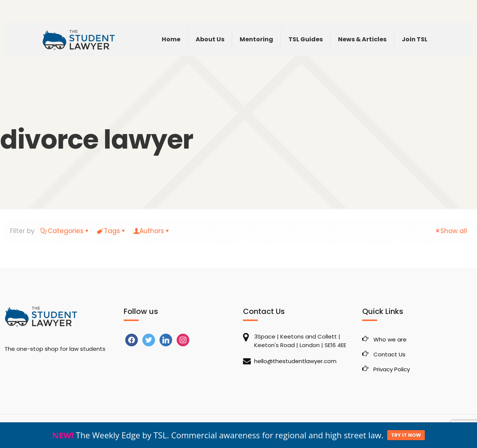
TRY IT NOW (406, 439)
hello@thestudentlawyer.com (295, 361)
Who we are (390, 339)
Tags (111, 231)
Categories (65, 231)
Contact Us (389, 354)
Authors (152, 231)
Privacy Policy (392, 369)
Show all (451, 231)
